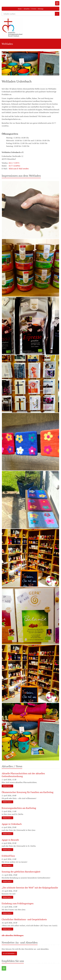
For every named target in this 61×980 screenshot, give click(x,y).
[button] (4, 968)
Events (34, 9)
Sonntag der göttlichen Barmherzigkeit (21, 872)
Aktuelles (27, 9)
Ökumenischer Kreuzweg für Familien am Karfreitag (28, 792)
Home (20, 9)
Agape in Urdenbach (12, 824)
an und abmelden (9, 953)
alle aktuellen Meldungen (13, 935)
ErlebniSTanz (8, 856)
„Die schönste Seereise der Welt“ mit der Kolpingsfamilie (30, 888)
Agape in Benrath (10, 840)
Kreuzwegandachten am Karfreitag (19, 808)
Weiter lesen (7, 786)
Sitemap (41, 9)
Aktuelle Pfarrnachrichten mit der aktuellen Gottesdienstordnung (23, 775)
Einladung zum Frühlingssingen (18, 903)
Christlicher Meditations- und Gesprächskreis (24, 919)
